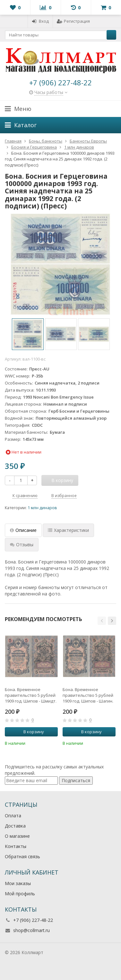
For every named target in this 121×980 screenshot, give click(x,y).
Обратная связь (22, 856)
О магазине (17, 836)
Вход (40, 21)
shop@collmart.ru (31, 930)
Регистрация (73, 21)
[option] (28, 334)
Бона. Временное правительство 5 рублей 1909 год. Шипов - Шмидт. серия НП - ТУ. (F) (31, 695)
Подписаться (76, 780)
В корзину (30, 732)
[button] (102, 621)
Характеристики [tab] (68, 530)
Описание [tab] (23, 530)
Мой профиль (20, 894)
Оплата (13, 816)
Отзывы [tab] (22, 544)
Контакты (16, 846)
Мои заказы (18, 883)
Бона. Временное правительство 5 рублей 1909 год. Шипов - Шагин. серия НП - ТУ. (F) (88, 695)
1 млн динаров (42, 508)
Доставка (15, 826)
